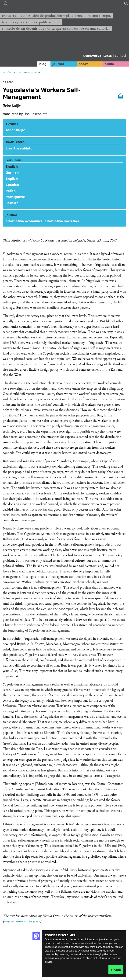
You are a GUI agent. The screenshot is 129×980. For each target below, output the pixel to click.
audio (109, 64)
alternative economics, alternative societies (42, 221)
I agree (116, 970)
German (12, 173)
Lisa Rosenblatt (19, 148)
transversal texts (98, 56)
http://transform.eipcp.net (22, 921)
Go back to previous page (23, 72)
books (84, 64)
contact (121, 55)
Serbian (12, 203)
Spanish (12, 185)
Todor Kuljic (15, 130)
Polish (11, 191)
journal (58, 64)
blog (43, 64)
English (12, 179)
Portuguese (15, 197)
